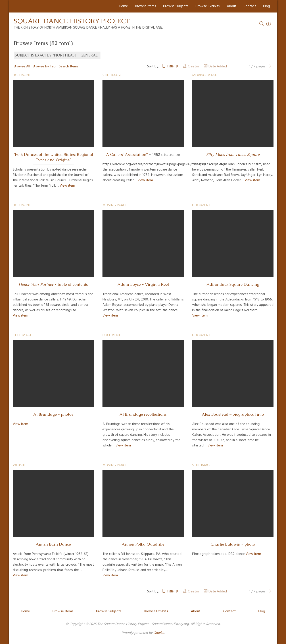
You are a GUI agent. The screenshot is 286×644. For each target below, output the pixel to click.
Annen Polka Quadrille (143, 544)
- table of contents (53, 284)
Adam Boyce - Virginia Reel (143, 284)
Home (123, 6)
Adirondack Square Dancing (233, 284)
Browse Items (146, 6)
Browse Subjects (176, 6)
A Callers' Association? (127, 154)
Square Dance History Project (72, 21)
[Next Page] (271, 67)
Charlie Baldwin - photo (233, 544)
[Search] (269, 24)
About (232, 6)
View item (67, 186)
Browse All (22, 67)
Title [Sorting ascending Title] (171, 67)
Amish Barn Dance (53, 544)
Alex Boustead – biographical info (233, 414)
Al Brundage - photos (53, 414)
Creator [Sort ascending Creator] (193, 67)
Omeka (159, 633)
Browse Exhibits (208, 6)
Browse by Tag (44, 67)
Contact (250, 6)
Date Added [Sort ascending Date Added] (218, 67)
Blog (267, 6)
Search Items (69, 67)
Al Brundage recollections (143, 414)
